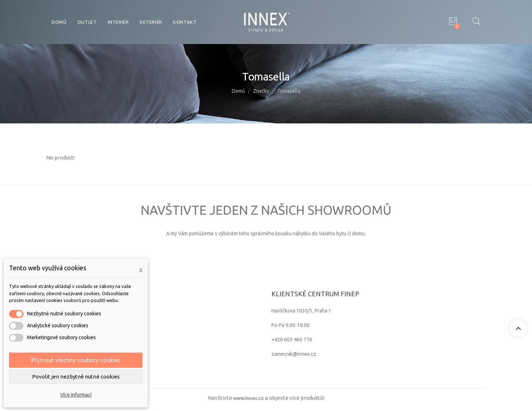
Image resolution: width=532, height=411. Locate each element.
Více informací (76, 395)
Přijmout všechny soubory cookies (76, 360)
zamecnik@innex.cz (294, 354)
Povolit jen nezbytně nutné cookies (76, 377)
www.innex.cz (249, 398)
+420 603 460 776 (292, 340)
